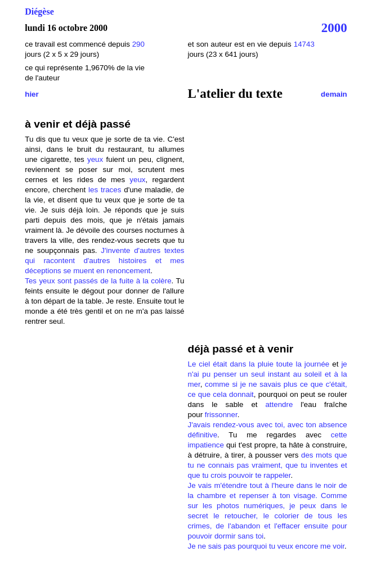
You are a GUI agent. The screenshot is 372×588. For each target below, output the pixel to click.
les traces (105, 190)
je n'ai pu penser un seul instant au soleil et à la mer (267, 374)
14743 (304, 44)
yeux (95, 159)
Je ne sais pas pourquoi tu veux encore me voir (266, 546)
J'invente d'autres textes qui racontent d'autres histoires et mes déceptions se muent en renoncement (104, 261)
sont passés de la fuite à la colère (113, 281)
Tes (32, 281)
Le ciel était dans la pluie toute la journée (258, 364)
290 (138, 44)
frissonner (221, 415)
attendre (279, 404)
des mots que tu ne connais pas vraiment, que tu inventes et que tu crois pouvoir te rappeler (267, 465)
